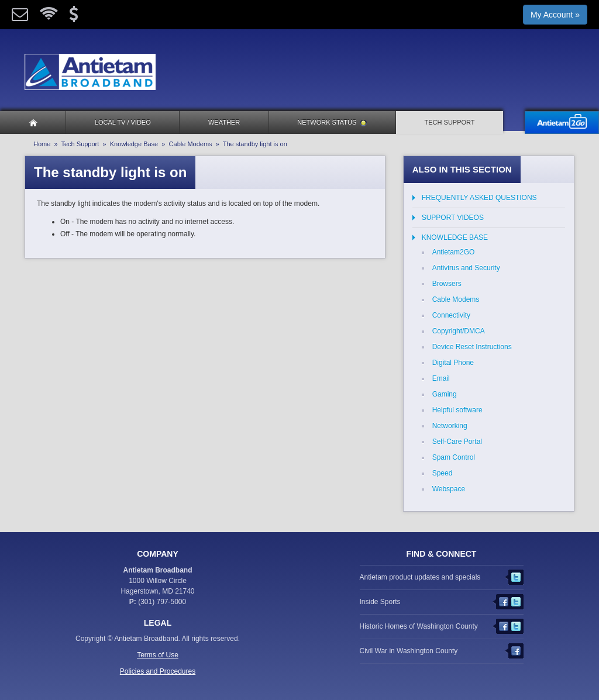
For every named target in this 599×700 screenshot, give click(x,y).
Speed (443, 473)
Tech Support (450, 122)
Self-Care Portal (457, 442)
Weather (224, 122)
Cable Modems (191, 144)
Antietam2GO (454, 252)
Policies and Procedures (158, 671)
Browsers (447, 284)
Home (42, 144)
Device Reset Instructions (472, 347)
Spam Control (454, 457)
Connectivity (451, 315)
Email (441, 378)
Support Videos (453, 218)
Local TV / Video (123, 122)
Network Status (332, 123)
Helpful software (457, 410)
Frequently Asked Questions (479, 198)
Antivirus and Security (466, 268)
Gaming (445, 394)
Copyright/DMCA (459, 331)
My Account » (555, 15)
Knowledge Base (134, 144)
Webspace (449, 489)
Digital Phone (453, 363)
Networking (450, 426)
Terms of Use (158, 655)
